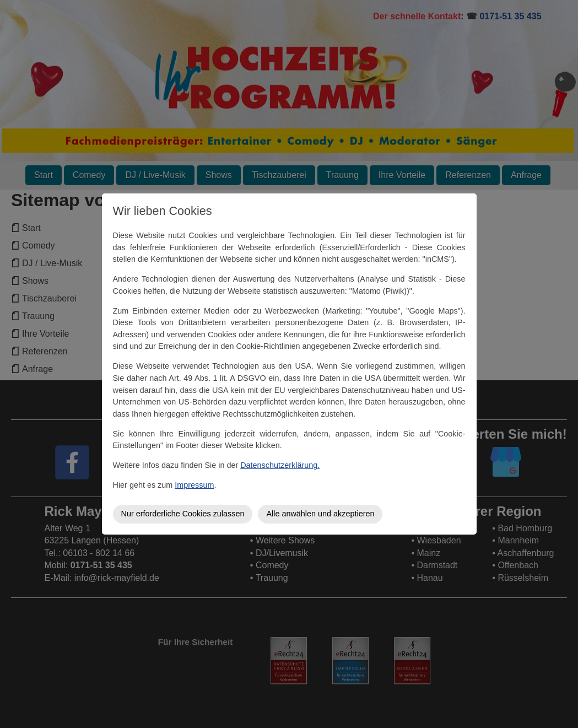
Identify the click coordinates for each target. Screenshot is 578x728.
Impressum (194, 485)
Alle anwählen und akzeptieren (320, 514)
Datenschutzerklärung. (280, 465)
